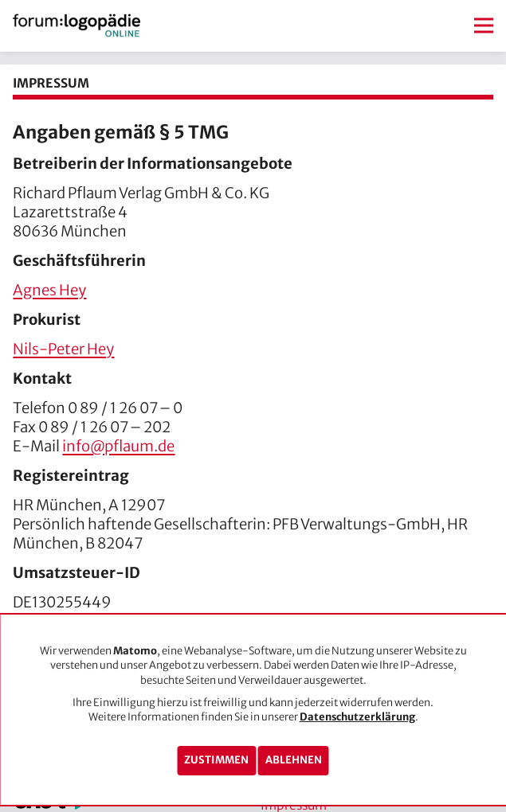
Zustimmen (216, 760)
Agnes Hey (49, 290)
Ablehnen (294, 760)
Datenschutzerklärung (357, 717)
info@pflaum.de (118, 446)
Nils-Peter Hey (63, 349)
